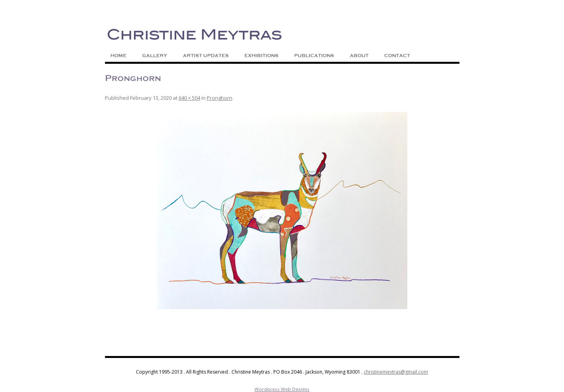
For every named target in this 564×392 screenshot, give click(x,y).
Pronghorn (220, 98)
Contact (397, 56)
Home (118, 56)
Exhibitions (261, 56)
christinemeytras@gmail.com (396, 372)
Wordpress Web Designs (282, 389)
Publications (314, 56)
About (359, 56)
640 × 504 (189, 98)
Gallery (155, 56)
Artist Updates (206, 56)
